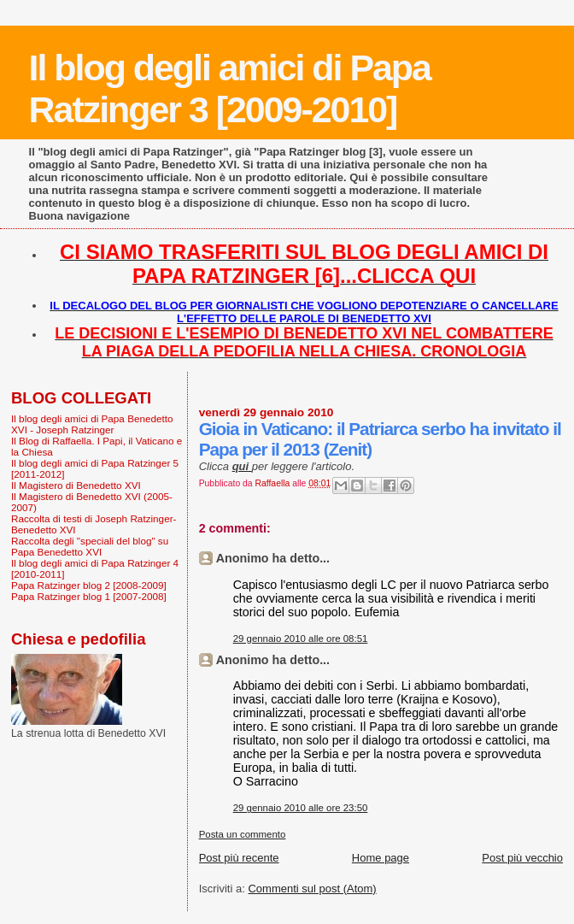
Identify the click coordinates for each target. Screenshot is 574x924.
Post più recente (239, 858)
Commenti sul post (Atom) (312, 889)
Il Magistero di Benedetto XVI (76, 485)
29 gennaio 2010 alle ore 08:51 (301, 639)
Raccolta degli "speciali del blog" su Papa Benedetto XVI (90, 546)
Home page (381, 858)
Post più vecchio (522, 858)
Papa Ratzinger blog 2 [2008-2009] (89, 585)
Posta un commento (243, 834)
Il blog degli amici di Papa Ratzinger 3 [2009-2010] (230, 88)
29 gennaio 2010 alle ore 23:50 (301, 808)
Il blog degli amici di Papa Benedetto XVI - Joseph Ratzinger (92, 424)
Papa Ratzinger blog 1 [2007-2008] (89, 596)
